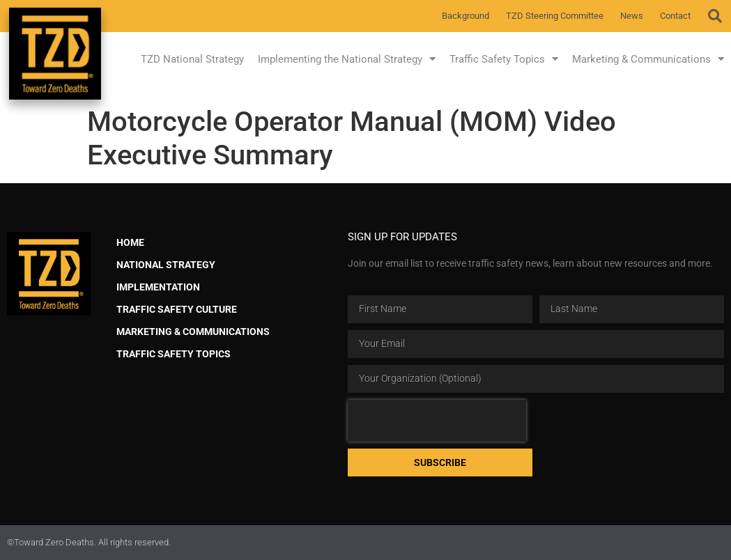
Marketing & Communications (648, 59)
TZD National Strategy (192, 59)
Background (465, 16)
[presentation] (437, 421)
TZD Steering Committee (555, 16)
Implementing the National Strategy (347, 59)
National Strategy (166, 265)
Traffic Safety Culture (177, 310)
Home (130, 243)
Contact (675, 16)
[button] (715, 16)
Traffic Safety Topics (504, 59)
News (632, 16)
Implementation (158, 287)
